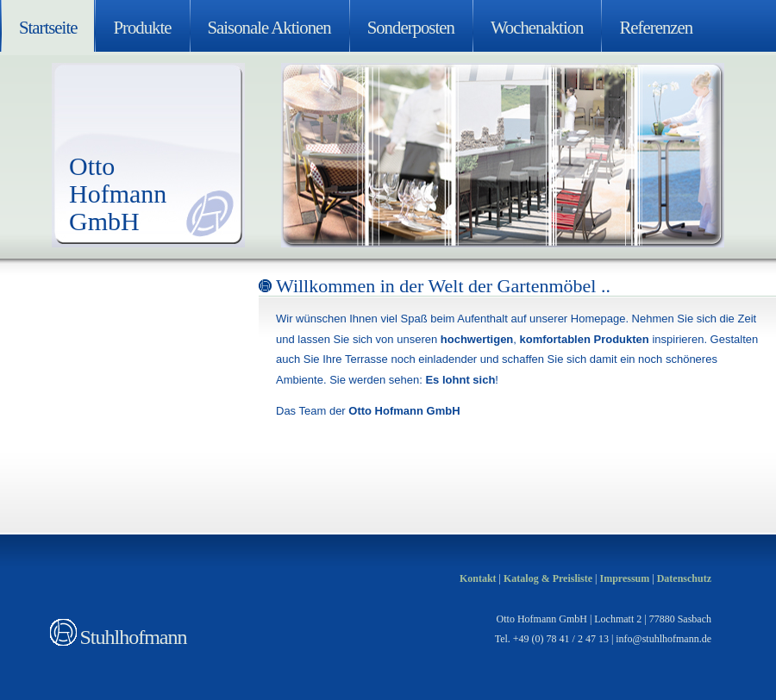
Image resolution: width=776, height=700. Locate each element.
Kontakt (478, 578)
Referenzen (656, 27)
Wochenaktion (537, 27)
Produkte (142, 27)
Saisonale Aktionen (269, 27)
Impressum (624, 578)
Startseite (48, 27)
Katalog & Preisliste (548, 578)
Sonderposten (411, 27)
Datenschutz (684, 578)
